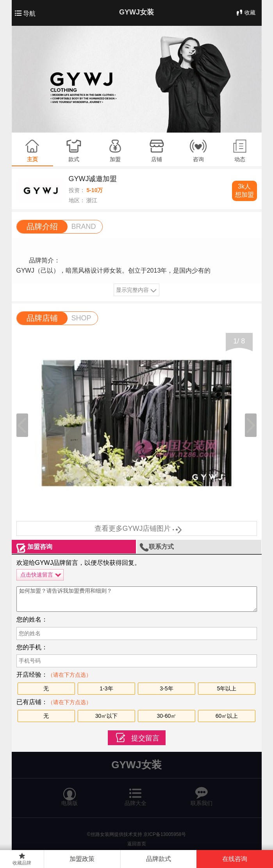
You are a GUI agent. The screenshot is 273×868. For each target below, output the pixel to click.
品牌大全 (136, 793)
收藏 (245, 13)
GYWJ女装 (136, 12)
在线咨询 (235, 859)
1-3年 (106, 688)
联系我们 (202, 793)
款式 (74, 159)
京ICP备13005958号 (165, 834)
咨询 (198, 159)
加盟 (115, 159)
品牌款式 (159, 859)
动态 (240, 159)
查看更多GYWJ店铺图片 (137, 528)
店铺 (157, 159)
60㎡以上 (227, 716)
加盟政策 (82, 859)
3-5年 (166, 688)
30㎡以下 (107, 716)
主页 (32, 159)
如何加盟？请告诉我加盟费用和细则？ (137, 599)
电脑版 (70, 793)
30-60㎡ (167, 716)
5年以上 (227, 688)
